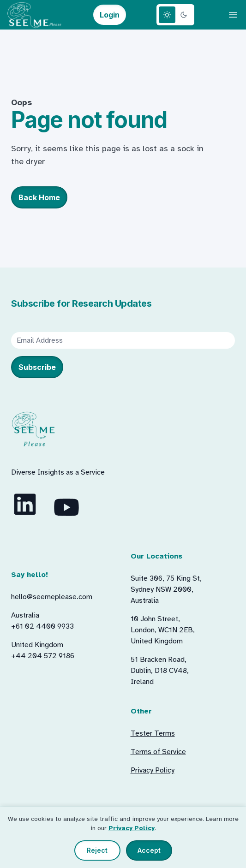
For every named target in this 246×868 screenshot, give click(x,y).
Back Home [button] (39, 197)
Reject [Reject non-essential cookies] (97, 850)
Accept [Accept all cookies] (149, 850)
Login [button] (110, 15)
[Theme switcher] (175, 15)
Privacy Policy (132, 828)
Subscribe (37, 367)
